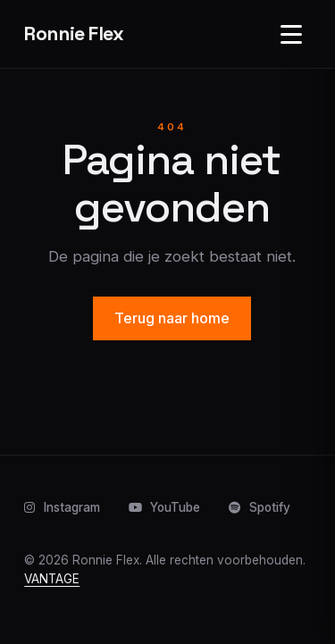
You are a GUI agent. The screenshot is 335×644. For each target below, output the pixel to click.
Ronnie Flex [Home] (74, 33)
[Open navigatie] (291, 34)
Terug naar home (172, 318)
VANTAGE (52, 579)
